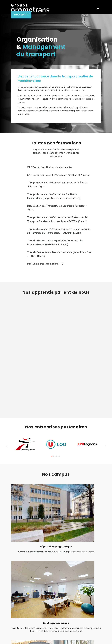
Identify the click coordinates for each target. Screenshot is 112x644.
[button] (7, 450)
